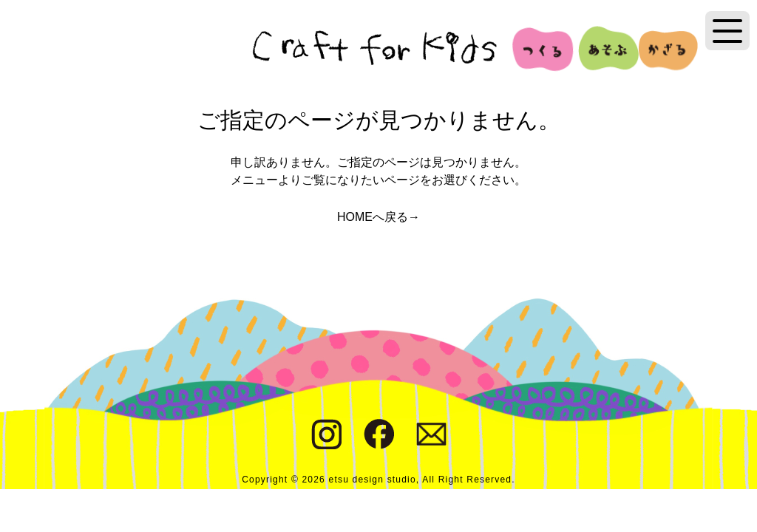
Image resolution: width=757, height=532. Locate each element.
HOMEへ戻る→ (378, 217)
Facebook (379, 434)
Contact (431, 434)
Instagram (326, 434)
